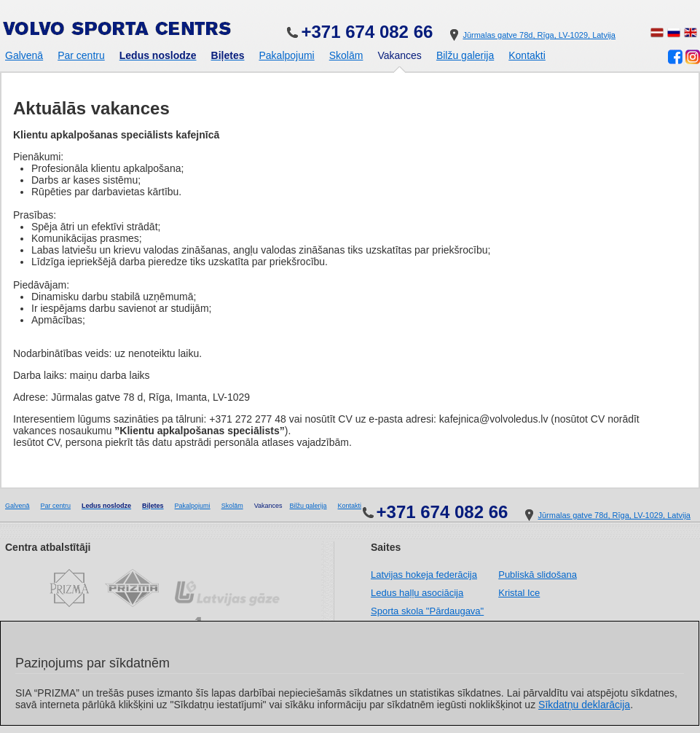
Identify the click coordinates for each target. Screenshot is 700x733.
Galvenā (24, 55)
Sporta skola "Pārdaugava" (427, 611)
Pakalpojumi (286, 55)
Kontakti (527, 55)
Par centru (81, 55)
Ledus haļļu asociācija (417, 593)
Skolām (346, 55)
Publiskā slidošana (538, 575)
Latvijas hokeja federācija (424, 575)
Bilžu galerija (465, 55)
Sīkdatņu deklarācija (584, 705)
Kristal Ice (519, 593)
